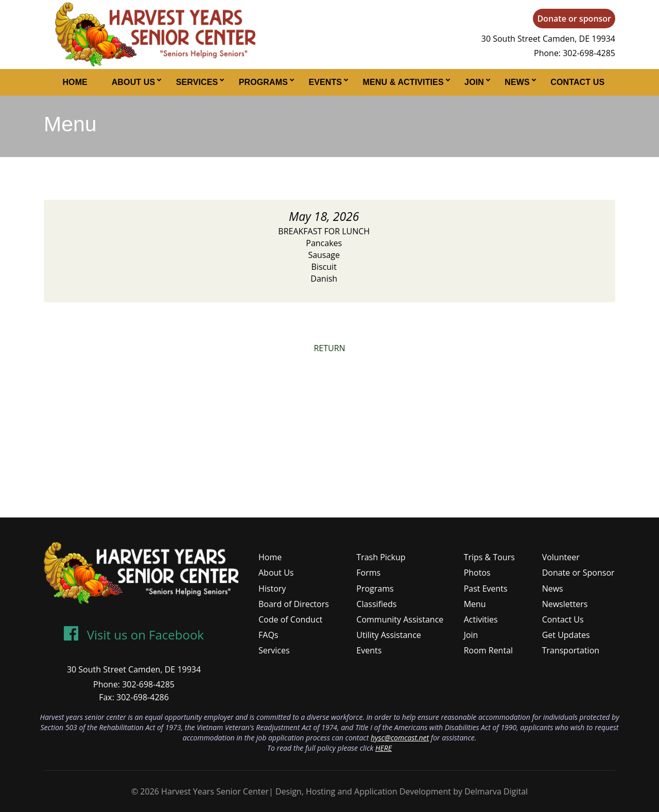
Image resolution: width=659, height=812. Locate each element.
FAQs (268, 635)
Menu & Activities (403, 82)
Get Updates (566, 635)
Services (197, 82)
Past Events (486, 589)
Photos (477, 573)
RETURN (329, 348)
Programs (263, 82)
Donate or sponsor (574, 19)
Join (474, 82)
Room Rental (488, 650)
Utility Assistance (388, 635)
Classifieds (376, 604)
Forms (368, 573)
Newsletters (565, 604)
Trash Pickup (381, 557)
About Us (134, 82)
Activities (481, 619)
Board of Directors (294, 604)
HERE (384, 748)
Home (75, 82)
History (272, 589)
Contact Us (577, 82)
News (517, 82)
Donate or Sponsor (578, 573)
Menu (475, 604)
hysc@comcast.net (400, 738)
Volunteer (561, 557)
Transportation (571, 650)
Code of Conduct (290, 619)
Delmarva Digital (496, 791)
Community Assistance (400, 619)
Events (325, 82)
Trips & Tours (489, 557)
